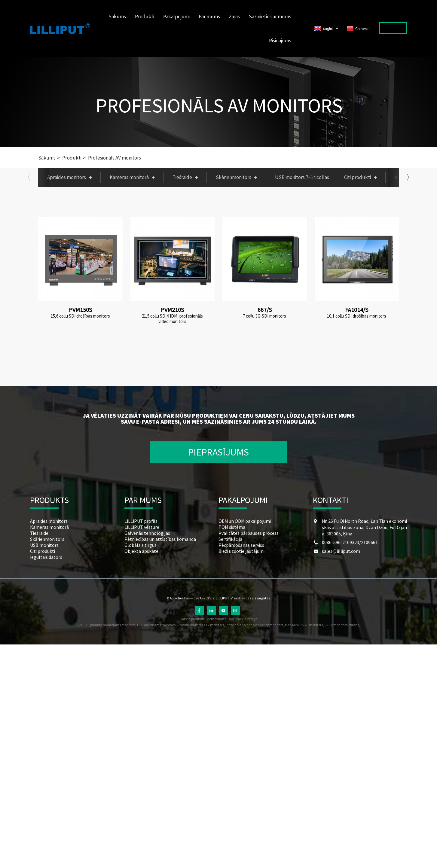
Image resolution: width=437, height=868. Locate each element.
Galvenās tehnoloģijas (147, 533)
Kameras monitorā (134, 177)
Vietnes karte (216, 619)
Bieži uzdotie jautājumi (241, 551)
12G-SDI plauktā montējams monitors (106, 625)
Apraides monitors (71, 177)
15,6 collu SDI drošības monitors (80, 316)
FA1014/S (357, 310)
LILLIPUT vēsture (142, 527)
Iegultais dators (46, 557)
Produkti (145, 17)
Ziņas (234, 17)
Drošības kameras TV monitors (201, 625)
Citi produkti (362, 177)
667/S (265, 310)
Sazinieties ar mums (270, 17)
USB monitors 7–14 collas (302, 177)
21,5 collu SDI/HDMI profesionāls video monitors (172, 319)
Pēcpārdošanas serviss (241, 545)
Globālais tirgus (141, 545)
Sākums (117, 17)
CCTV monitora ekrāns (342, 625)
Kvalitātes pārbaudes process (249, 533)
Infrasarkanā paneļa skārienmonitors (254, 625)
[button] (29, 177)
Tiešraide (187, 177)
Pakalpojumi (176, 17)
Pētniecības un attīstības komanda (160, 539)
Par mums (209, 17)
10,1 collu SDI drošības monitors (357, 316)
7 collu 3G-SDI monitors (264, 316)
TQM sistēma (232, 527)
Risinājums (280, 41)
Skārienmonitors (238, 177)
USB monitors (44, 545)
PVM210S (172, 310)
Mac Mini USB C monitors (304, 625)
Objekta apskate (141, 551)
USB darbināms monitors (156, 625)
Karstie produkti (192, 619)
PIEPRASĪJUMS (218, 452)
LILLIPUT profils (141, 521)
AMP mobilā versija (243, 619)
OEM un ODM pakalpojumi (245, 521)
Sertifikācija (230, 539)
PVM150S (80, 310)
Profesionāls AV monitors (219, 105)
